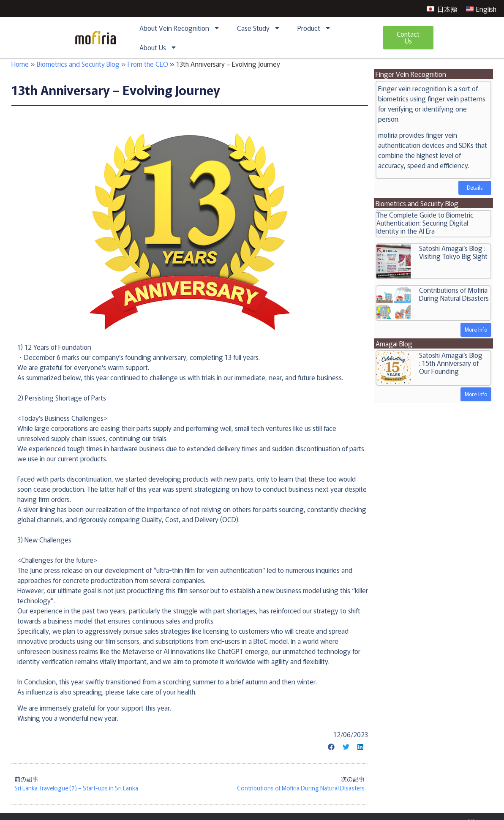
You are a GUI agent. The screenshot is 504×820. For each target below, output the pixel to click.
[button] (332, 747)
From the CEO (148, 64)
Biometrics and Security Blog (78, 64)
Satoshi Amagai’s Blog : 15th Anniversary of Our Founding (451, 363)
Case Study (259, 28)
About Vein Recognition (180, 28)
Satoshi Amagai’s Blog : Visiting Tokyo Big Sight (453, 252)
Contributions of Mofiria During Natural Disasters (454, 294)
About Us (158, 47)
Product (314, 28)
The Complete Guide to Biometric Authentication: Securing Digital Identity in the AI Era (425, 223)
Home (20, 64)
